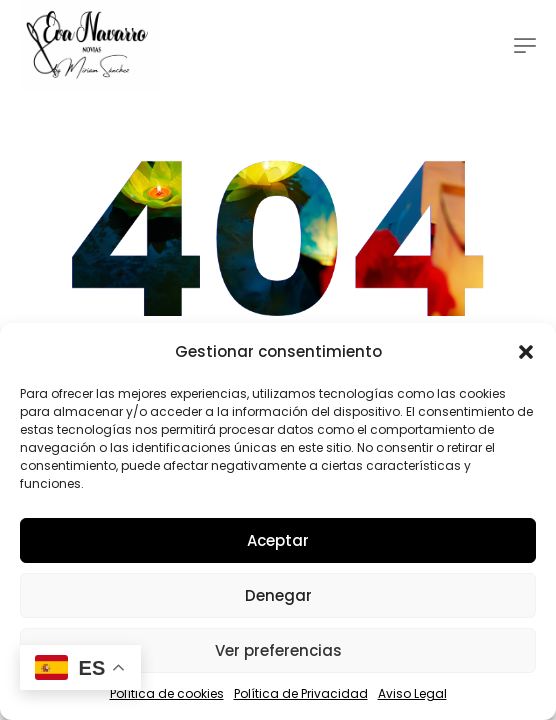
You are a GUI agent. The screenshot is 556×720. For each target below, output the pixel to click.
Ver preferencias (278, 650)
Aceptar (278, 540)
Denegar (278, 595)
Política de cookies (167, 693)
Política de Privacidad (301, 693)
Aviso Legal (412, 693)
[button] (526, 352)
